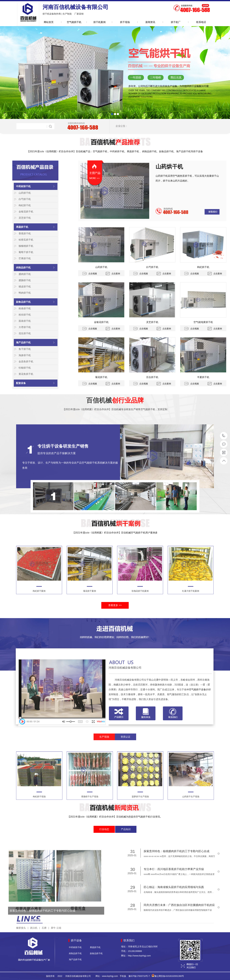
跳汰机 (34, 915)
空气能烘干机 (74, 22)
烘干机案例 (99, 22)
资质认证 (125, 726)
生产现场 (104, 726)
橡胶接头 (21, 915)
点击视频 (221, 274)
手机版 (123, 976)
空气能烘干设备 (197, 755)
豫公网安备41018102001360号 (169, 976)
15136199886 (224, 436)
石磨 (44, 915)
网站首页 (49, 22)
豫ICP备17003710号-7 (139, 976)
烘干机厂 (176, 22)
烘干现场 (125, 22)
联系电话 (201, 22)
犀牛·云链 (56, 915)
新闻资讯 (150, 22)
